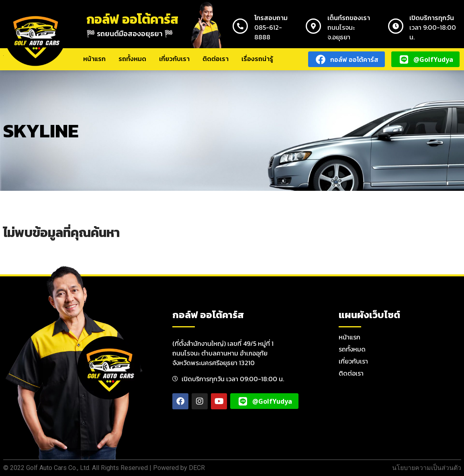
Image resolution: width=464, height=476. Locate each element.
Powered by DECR (179, 468)
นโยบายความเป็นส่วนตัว (427, 468)
